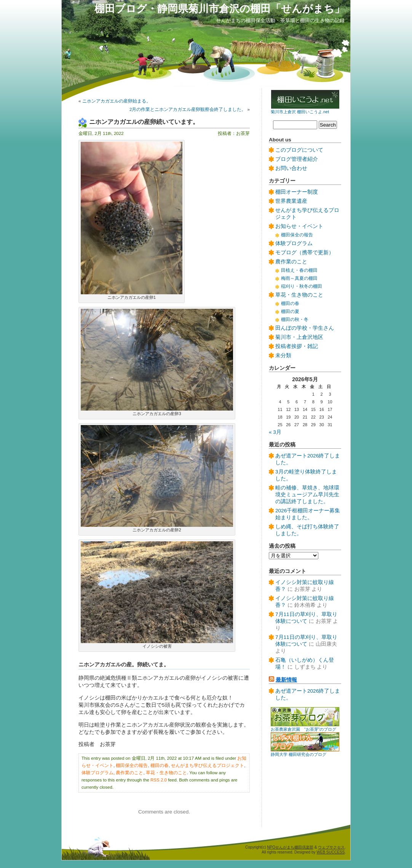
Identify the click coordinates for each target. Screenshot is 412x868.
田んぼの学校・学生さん (305, 328)
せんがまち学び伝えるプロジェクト (208, 765)
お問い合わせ (291, 168)
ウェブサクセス (331, 847)
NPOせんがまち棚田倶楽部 (290, 847)
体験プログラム (97, 773)
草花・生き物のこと (166, 773)
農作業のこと (129, 773)
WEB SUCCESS (331, 852)
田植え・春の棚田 (299, 270)
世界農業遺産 (291, 201)
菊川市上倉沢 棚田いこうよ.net (300, 112)
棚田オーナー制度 (297, 192)
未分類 (283, 355)
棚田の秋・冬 (295, 319)
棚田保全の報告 (132, 765)
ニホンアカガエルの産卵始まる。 (117, 101)
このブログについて (299, 150)
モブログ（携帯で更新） (305, 253)
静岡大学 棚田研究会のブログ (299, 754)
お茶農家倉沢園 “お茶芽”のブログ (303, 729)
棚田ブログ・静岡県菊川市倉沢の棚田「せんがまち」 (220, 9)
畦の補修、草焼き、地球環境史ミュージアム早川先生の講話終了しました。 (307, 495)
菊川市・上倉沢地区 (299, 337)
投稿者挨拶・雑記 (297, 346)
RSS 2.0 (159, 780)
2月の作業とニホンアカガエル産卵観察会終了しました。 (188, 109)
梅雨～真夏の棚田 (299, 278)
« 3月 (275, 432)
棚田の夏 (290, 311)
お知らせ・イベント (299, 226)
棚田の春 (160, 765)
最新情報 (286, 680)
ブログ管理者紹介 (297, 159)
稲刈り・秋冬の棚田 (302, 286)
